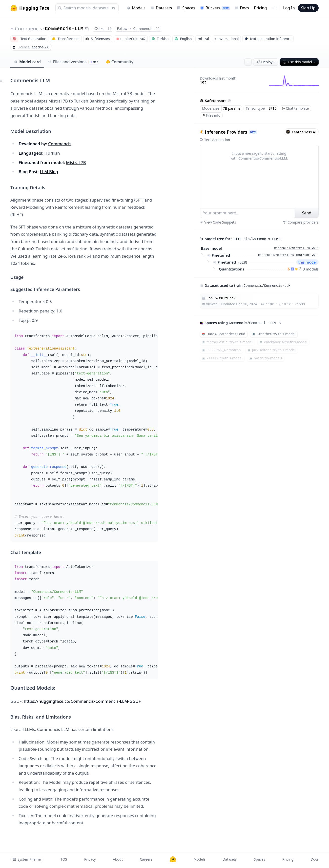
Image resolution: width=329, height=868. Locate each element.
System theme (27, 859)
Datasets (161, 8)
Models (136, 8)
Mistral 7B (76, 162)
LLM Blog (49, 172)
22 (158, 29)
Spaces (186, 8)
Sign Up (308, 8)
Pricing (260, 8)
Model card (27, 62)
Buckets (215, 8)
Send (307, 213)
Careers (146, 859)
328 (243, 262)
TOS (64, 859)
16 (109, 29)
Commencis (28, 29)
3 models (311, 269)
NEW (253, 132)
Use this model (300, 62)
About (118, 859)
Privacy (90, 859)
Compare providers (301, 222)
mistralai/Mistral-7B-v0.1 (296, 248)
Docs (242, 8)
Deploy (266, 62)
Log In (289, 8)
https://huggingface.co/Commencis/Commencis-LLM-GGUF (82, 701)
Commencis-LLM (64, 29)
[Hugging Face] (173, 859)
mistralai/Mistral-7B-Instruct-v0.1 (288, 255)
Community (120, 62)
